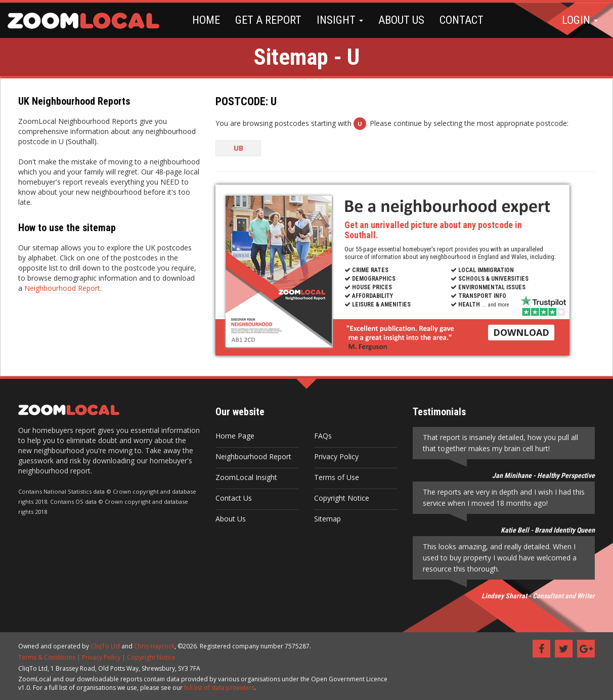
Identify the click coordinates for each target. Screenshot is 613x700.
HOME (206, 20)
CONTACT (462, 20)
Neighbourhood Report (62, 288)
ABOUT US (401, 20)
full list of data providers (219, 688)
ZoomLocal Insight (246, 477)
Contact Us (234, 498)
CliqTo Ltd (105, 646)
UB (238, 148)
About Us (231, 519)
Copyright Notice (342, 498)
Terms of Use (337, 477)
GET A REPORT (268, 20)
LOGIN (580, 20)
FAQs (323, 436)
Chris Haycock (154, 646)
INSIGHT (340, 20)
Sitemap (327, 519)
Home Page (235, 436)
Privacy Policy (336, 456)
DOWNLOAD (521, 332)
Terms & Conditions (47, 657)
